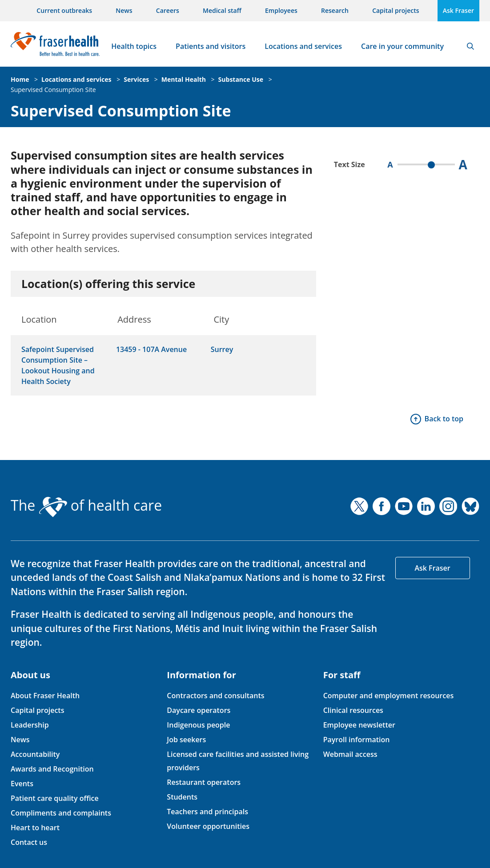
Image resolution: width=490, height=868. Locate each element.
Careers (168, 10)
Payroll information (357, 740)
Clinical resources (353, 710)
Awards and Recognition (52, 769)
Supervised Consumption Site (53, 90)
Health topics (134, 46)
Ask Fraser (458, 10)
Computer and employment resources (389, 696)
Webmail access (350, 754)
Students (182, 797)
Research (335, 10)
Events (22, 784)
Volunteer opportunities (208, 826)
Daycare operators (199, 710)
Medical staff (222, 10)
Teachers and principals (207, 812)
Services (136, 79)
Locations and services (303, 46)
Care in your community (402, 46)
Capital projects (396, 10)
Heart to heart (35, 828)
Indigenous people (198, 725)
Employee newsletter (359, 725)
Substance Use (241, 79)
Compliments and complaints (61, 813)
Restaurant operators (204, 782)
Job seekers (186, 740)
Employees (281, 10)
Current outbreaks (64, 10)
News (124, 10)
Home (20, 79)
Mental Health (184, 79)
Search (470, 46)
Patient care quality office (55, 798)
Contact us (29, 842)
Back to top (444, 419)
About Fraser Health (45, 696)
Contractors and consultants (215, 696)
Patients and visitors (211, 46)
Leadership (30, 725)
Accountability (35, 754)
